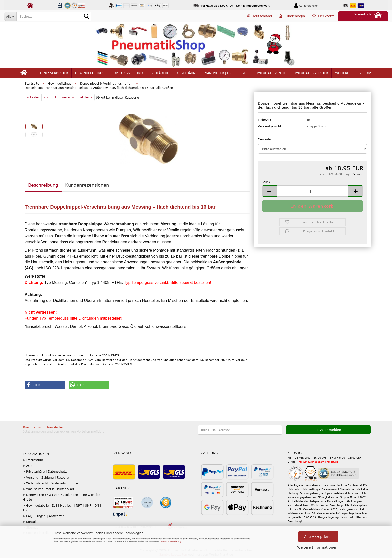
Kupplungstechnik (128, 73)
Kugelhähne (187, 73)
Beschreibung (43, 186)
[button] (260, 16)
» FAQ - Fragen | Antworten (44, 517)
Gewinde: (265, 140)
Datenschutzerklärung (171, 541)
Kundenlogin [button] (292, 16)
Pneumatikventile (272, 73)
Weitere (342, 73)
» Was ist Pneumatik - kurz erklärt (49, 490)
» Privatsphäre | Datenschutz (45, 473)
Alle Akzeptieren (318, 537)
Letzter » (85, 98)
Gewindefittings (90, 73)
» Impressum (33, 461)
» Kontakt (31, 523)
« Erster (33, 98)
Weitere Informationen (317, 547)
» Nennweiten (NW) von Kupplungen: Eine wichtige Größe (62, 498)
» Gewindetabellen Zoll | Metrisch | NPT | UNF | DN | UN (62, 509)
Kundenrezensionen (87, 186)
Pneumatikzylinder (311, 73)
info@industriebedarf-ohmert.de (318, 463)
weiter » (68, 98)
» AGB (28, 467)
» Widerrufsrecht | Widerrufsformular (51, 484)
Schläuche (160, 73)
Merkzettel (324, 16)
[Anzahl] (313, 192)
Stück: (267, 183)
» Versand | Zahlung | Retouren (47, 478)
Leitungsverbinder (51, 73)
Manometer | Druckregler (227, 73)
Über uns (364, 73)
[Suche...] (10, 16)
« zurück (50, 98)
